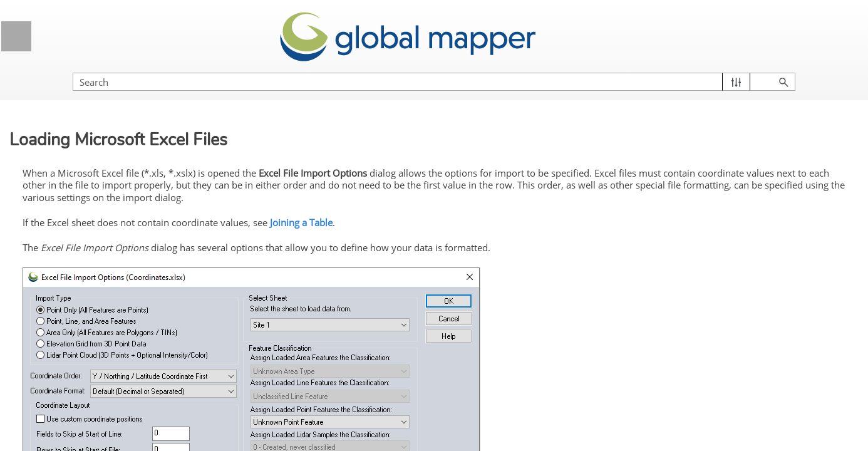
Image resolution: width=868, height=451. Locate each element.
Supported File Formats (111, 220)
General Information (111, 126)
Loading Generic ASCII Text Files (121, 325)
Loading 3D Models (90, 440)
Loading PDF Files (89, 417)
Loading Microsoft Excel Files (116, 355)
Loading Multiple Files (95, 271)
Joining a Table (512, 208)
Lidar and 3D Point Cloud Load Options (113, 386)
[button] (799, 69)
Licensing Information (111, 158)
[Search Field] (733, 69)
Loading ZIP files (85, 294)
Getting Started (111, 189)
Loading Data (116, 247)
